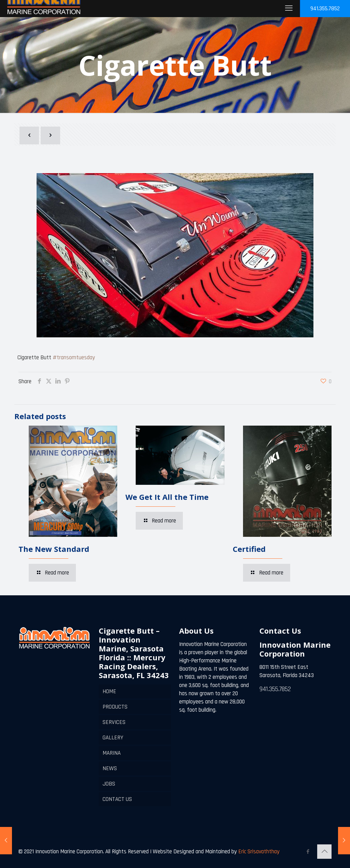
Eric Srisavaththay (258, 852)
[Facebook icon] (308, 852)
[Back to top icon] (324, 852)
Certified (249, 549)
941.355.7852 (325, 9)
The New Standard (54, 549)
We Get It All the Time (167, 497)
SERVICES (114, 722)
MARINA (112, 753)
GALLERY (113, 738)
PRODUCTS (115, 707)
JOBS (109, 784)
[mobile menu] (289, 9)
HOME (109, 691)
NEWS (110, 768)
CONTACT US (117, 799)
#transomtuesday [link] (74, 358)
